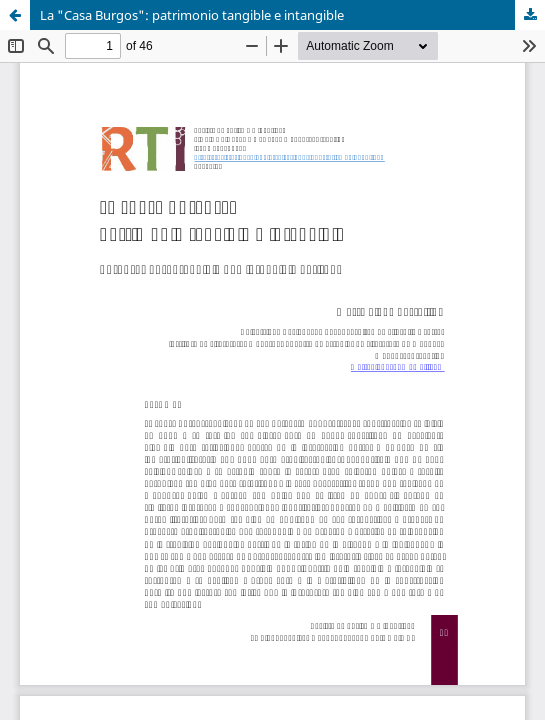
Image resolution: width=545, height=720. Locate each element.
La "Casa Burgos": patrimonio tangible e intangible (192, 15)
